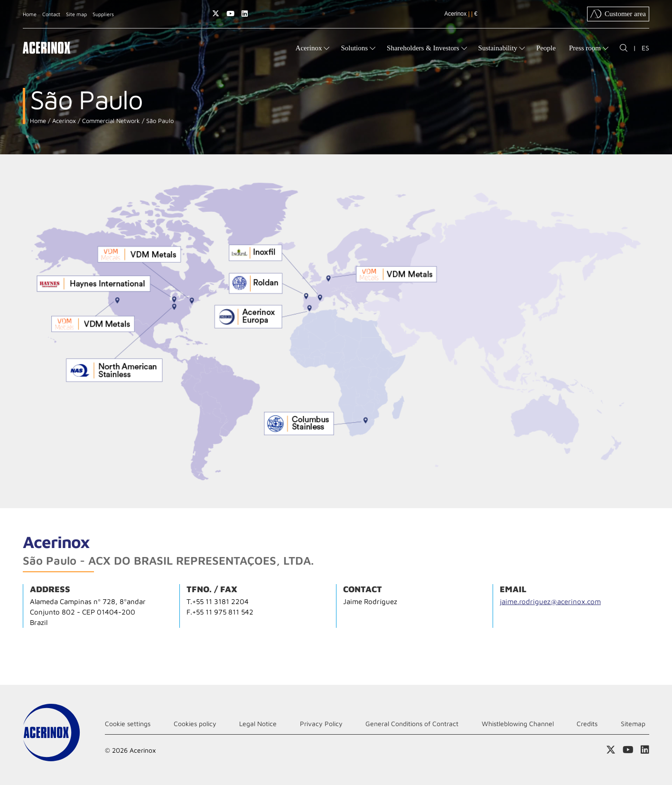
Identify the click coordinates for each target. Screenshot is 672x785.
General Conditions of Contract (412, 724)
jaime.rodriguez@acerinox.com (550, 601)
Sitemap (633, 724)
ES (645, 48)
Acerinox (63, 121)
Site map (76, 14)
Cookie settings (128, 724)
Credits (587, 724)
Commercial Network (110, 121)
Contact (51, 14)
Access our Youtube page (230, 14)
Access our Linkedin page (245, 14)
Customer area (618, 14)
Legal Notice (258, 724)
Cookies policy (195, 724)
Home (30, 14)
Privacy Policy (321, 724)
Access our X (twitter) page (216, 14)
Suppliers (103, 14)
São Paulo (159, 121)
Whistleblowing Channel (518, 724)
